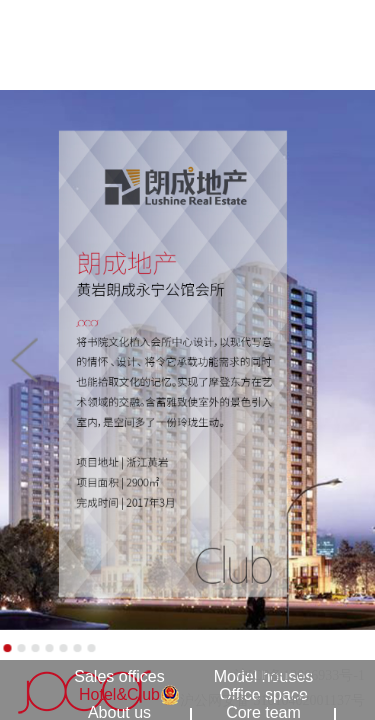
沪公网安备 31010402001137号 (272, 700)
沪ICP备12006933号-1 (299, 675)
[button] (23, 360)
